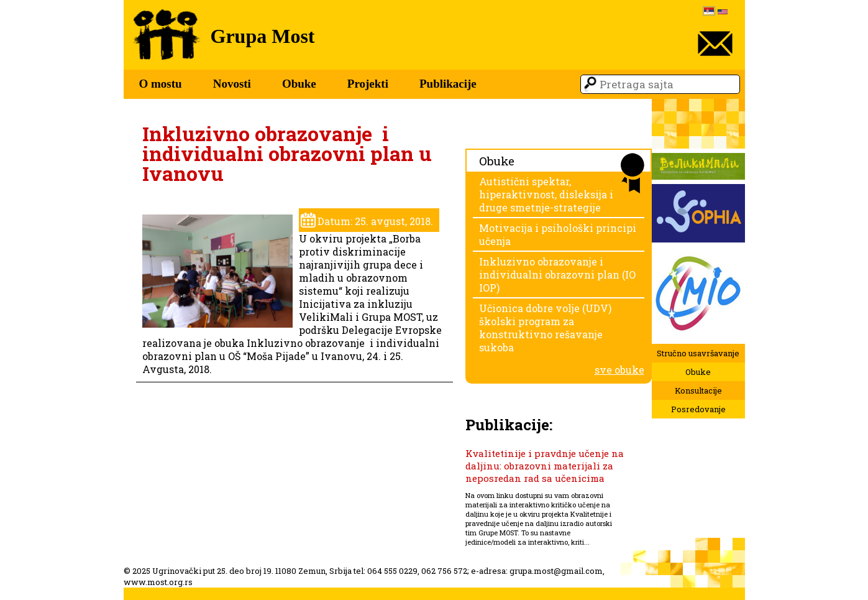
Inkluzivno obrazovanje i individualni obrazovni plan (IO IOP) (557, 275)
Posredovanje (698, 409)
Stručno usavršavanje (698, 353)
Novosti (232, 84)
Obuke (299, 84)
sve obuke (619, 370)
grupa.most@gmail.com (556, 571)
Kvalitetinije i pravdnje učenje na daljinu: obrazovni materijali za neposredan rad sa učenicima (545, 466)
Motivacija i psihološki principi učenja (558, 234)
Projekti (368, 84)
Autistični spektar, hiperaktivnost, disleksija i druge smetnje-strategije (546, 194)
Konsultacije (698, 390)
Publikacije (448, 84)
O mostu (161, 84)
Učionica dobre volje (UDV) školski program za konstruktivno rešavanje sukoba (545, 328)
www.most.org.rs (158, 582)
